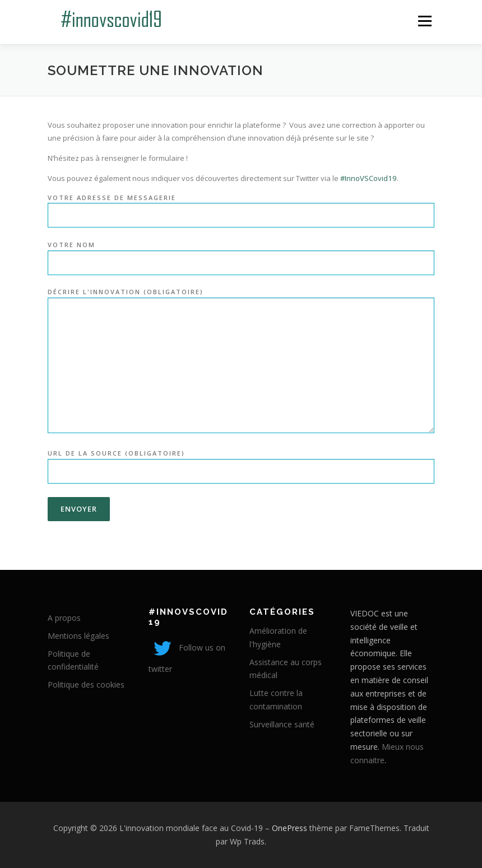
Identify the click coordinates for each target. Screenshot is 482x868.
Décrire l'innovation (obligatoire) (241, 361)
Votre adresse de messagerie (241, 207)
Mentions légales (78, 636)
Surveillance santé (282, 724)
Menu (425, 21)
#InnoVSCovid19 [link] (369, 178)
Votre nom (241, 254)
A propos (64, 618)
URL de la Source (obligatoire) (241, 463)
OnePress (289, 828)
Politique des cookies (86, 684)
